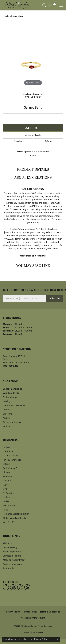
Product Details (33, 170)
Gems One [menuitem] (8, 451)
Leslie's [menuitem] (7, 497)
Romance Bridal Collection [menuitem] (16, 514)
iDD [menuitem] (5, 485)
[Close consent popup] (58, 639)
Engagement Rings (12, 389)
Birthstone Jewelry (12, 422)
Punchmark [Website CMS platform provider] (38, 632)
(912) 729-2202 (33, 97)
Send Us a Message (13, 564)
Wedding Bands (11, 393)
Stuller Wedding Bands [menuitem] (14, 518)
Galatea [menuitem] (7, 481)
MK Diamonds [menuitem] (10, 506)
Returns (48, 141)
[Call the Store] (11, 366)
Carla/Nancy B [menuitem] (10, 468)
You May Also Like (33, 266)
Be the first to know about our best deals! (33, 290)
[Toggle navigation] (61, 5)
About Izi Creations (33, 178)
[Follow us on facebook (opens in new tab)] (6, 587)
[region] (33, 56)
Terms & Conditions (50, 612)
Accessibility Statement (33, 618)
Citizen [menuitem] (6, 472)
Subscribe (55, 298)
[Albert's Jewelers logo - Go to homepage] (16, 5)
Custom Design (11, 547)
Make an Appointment (14, 560)
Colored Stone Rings (14, 16)
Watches (7, 426)
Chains (6, 410)
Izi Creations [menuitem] (9, 493)
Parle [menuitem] (6, 510)
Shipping (18, 141)
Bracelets (8, 414)
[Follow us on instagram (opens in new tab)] (13, 587)
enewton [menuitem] (7, 476)
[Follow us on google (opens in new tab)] (27, 587)
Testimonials (9, 568)
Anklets (7, 418)
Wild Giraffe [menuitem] (9, 522)
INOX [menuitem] (6, 489)
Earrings (7, 401)
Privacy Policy (30, 612)
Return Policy (13, 612)
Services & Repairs (12, 556)
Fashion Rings (10, 397)
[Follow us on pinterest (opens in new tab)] (20, 587)
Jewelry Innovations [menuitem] (13, 460)
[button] (44, 5)
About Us (8, 543)
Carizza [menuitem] (7, 447)
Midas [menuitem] (6, 501)
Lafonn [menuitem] (6, 464)
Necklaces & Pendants (14, 405)
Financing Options (12, 552)
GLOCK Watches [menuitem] (11, 456)
